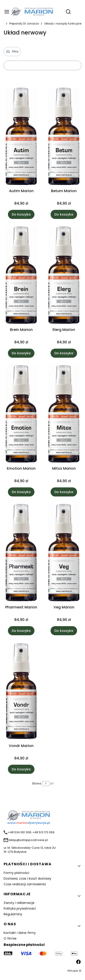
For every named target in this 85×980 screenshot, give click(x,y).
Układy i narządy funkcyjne (63, 24)
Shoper (74, 971)
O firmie (10, 938)
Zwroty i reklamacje (19, 903)
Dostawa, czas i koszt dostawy (27, 878)
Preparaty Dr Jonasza (24, 24)
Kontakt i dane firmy (20, 933)
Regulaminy (13, 914)
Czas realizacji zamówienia (25, 884)
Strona (37, 783)
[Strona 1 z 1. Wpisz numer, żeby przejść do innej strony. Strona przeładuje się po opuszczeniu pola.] (46, 784)
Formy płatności (16, 873)
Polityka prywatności (20, 908)
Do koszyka (21, 214)
